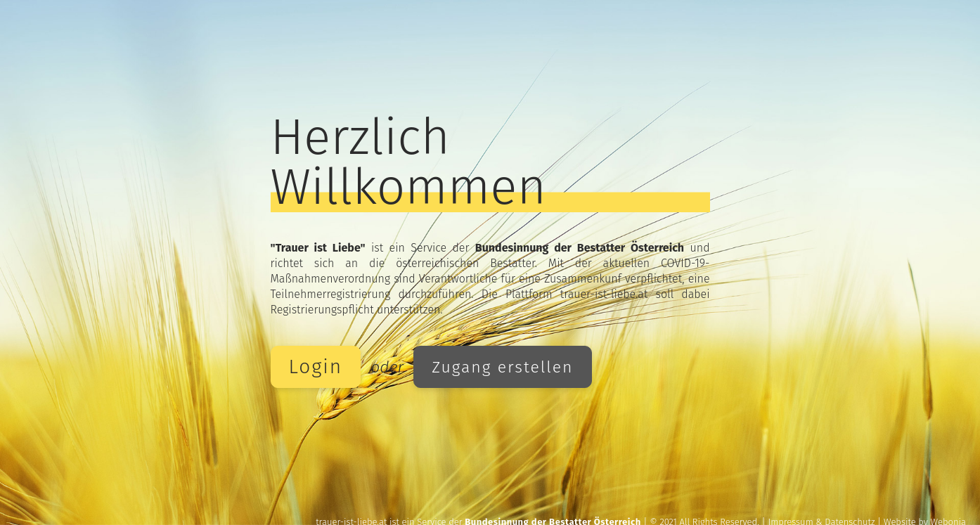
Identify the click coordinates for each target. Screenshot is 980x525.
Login (316, 367)
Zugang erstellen (502, 367)
